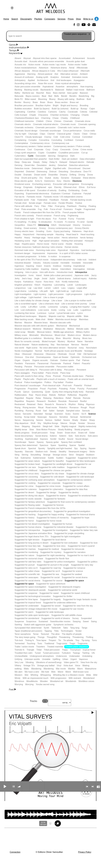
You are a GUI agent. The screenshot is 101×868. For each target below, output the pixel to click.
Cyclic (31, 156)
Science (92, 414)
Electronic (77, 181)
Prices (71, 19)
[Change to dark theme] (12, 8)
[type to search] (50, 36)
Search (15, 19)
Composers (50, 19)
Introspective (81, 272)
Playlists (38, 19)
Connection (15, 852)
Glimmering (43, 225)
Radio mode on (98, 786)
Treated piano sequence (77, 647)
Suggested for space (74, 581)
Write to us (88, 19)
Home (6, 19)
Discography (26, 19)
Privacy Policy (85, 852)
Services (61, 19)
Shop (78, 19)
